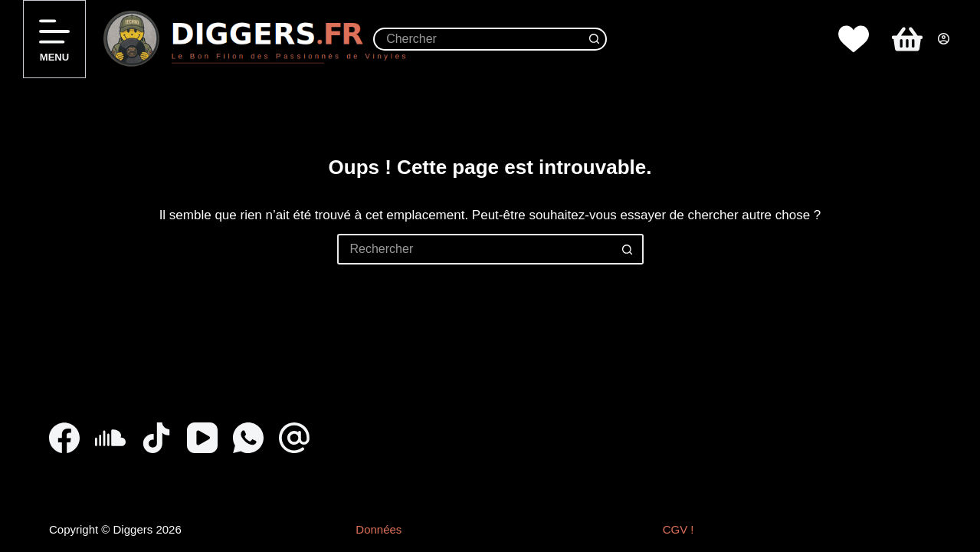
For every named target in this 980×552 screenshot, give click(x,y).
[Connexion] (944, 39)
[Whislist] (854, 39)
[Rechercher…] (479, 39)
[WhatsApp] (248, 438)
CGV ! (678, 529)
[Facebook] (64, 438)
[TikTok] (156, 438)
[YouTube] (202, 438)
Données (379, 529)
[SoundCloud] (110, 438)
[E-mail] (294, 438)
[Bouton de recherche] (595, 39)
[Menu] (54, 39)
